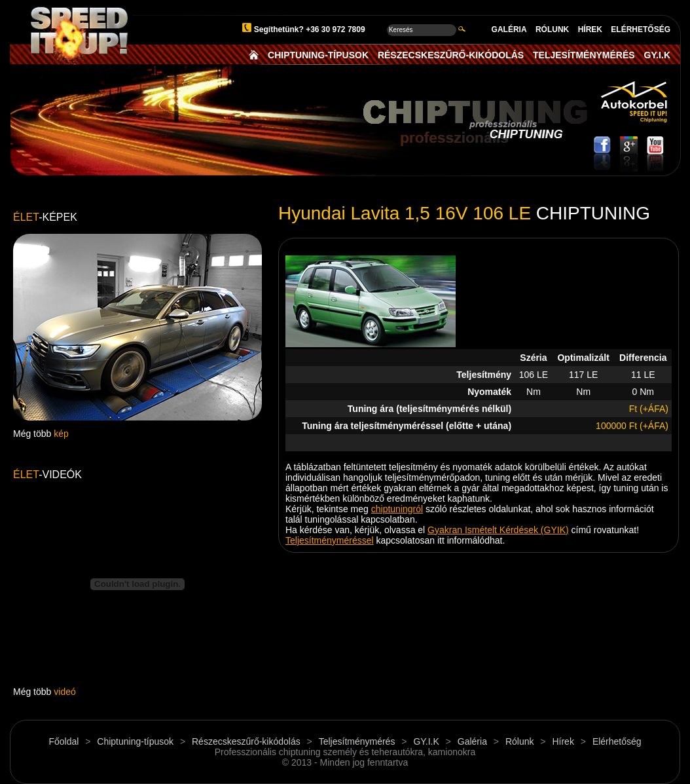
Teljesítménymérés (357, 741)
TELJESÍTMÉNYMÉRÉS (584, 55)
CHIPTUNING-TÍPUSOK (318, 55)
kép (61, 434)
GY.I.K (657, 55)
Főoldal (64, 741)
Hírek (563, 741)
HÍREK (590, 29)
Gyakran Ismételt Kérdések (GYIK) (498, 530)
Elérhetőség (617, 741)
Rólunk (520, 741)
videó (64, 692)
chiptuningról (397, 509)
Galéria (472, 741)
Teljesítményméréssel (330, 540)
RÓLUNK (552, 29)
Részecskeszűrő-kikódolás (246, 741)
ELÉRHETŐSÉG (641, 29)
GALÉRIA (509, 29)
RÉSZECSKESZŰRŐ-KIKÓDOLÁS (451, 55)
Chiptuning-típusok (135, 741)
